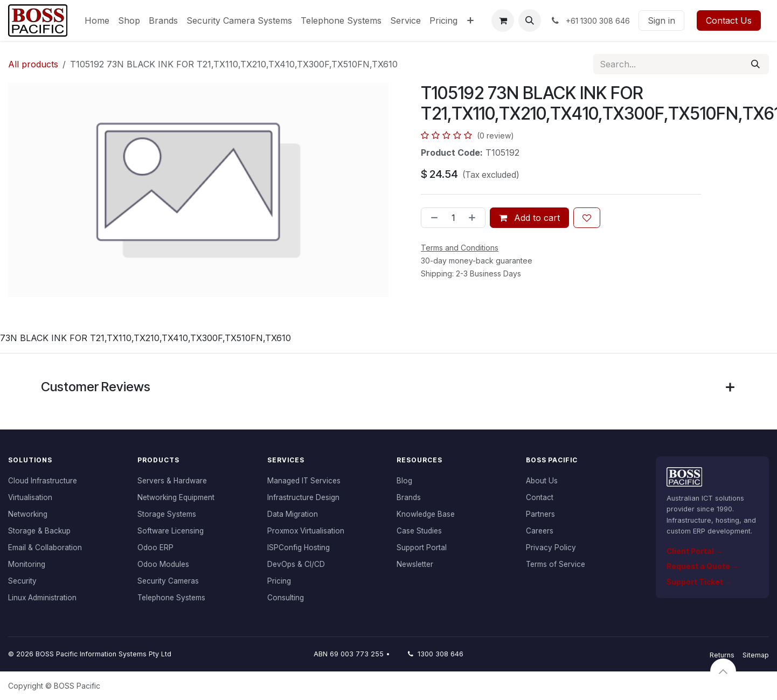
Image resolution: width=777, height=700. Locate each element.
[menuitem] (97, 20)
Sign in (661, 20)
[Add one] (474, 218)
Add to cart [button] (529, 218)
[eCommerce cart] (503, 20)
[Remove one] (432, 218)
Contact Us (729, 20)
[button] (530, 20)
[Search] (755, 64)
